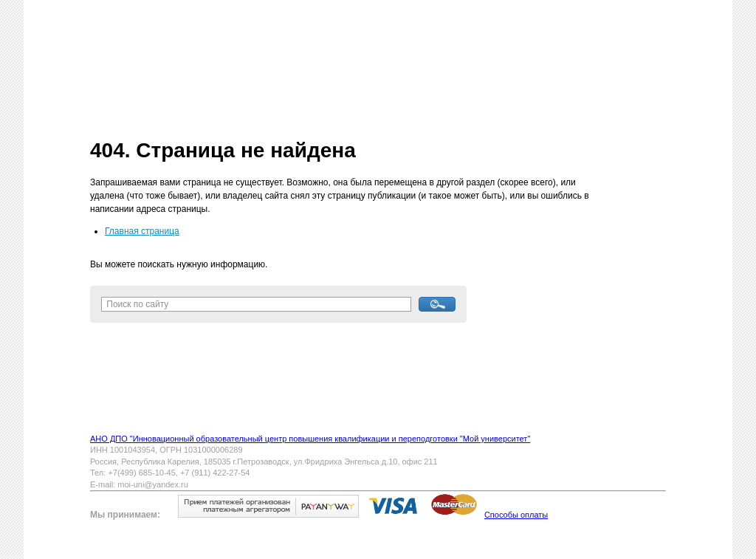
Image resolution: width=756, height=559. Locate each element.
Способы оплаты (516, 515)
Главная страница (142, 231)
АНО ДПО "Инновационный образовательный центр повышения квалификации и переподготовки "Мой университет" (310, 439)
